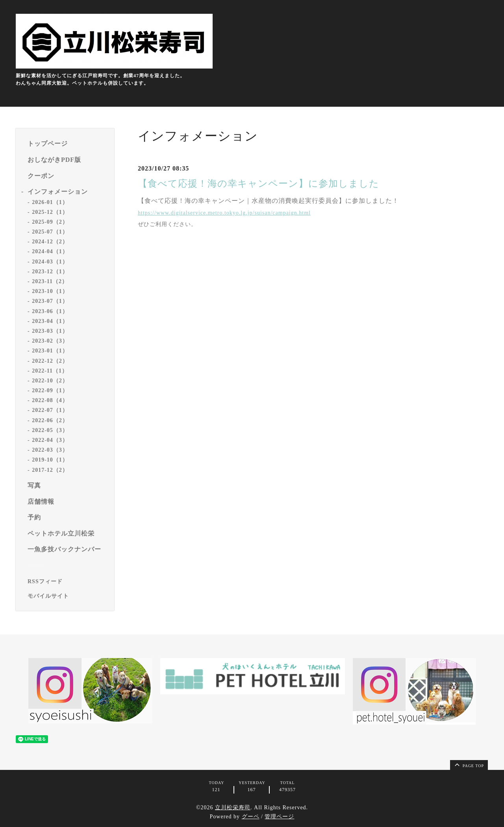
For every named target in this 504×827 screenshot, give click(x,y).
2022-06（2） (50, 420)
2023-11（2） (50, 281)
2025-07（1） (50, 232)
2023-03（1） (50, 331)
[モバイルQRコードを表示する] (68, 596)
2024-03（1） (50, 262)
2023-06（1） (50, 311)
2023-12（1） (50, 272)
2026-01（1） (50, 202)
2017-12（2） (50, 470)
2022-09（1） (50, 390)
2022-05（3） (50, 430)
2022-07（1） (50, 410)
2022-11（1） (50, 371)
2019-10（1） (50, 460)
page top (469, 764)
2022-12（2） (50, 361)
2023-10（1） (50, 291)
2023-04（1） (50, 321)
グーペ (251, 817)
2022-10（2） (50, 381)
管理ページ (279, 817)
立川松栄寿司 (233, 808)
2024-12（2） (50, 242)
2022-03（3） (50, 450)
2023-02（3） (50, 341)
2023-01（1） (50, 351)
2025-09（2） (50, 222)
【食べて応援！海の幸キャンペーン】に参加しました (258, 184)
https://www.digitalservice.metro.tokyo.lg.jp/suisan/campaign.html (224, 213)
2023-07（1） (50, 301)
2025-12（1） (50, 212)
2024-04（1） (50, 251)
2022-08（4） (50, 400)
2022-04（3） (50, 440)
